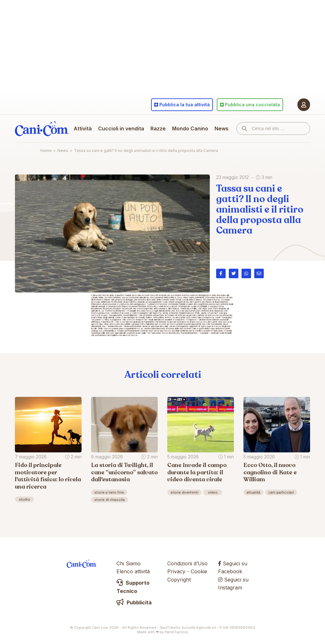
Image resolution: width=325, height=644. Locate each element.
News (222, 128)
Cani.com (42, 128)
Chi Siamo (129, 563)
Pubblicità (134, 602)
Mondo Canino (190, 128)
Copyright (179, 580)
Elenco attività (133, 571)
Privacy (176, 571)
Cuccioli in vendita (121, 128)
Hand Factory (176, 632)
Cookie (199, 571)
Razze (158, 128)
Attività (83, 128)
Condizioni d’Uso (187, 563)
